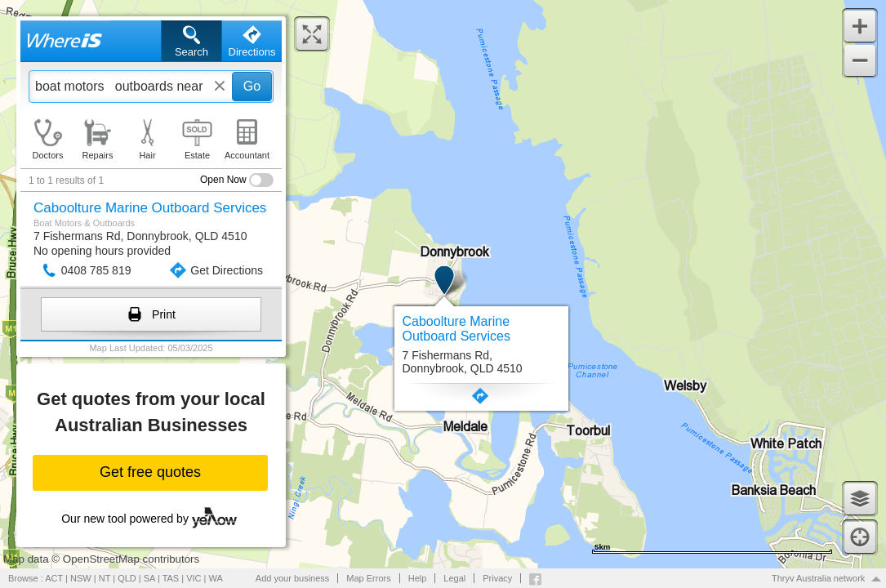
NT (105, 578)
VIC (194, 578)
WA (216, 578)
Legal (454, 578)
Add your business (293, 578)
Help (418, 578)
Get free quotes (150, 472)
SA (149, 578)
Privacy (497, 578)
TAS (171, 578)
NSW (81, 578)
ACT (54, 578)
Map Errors (368, 578)
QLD (127, 578)
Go (252, 86)
